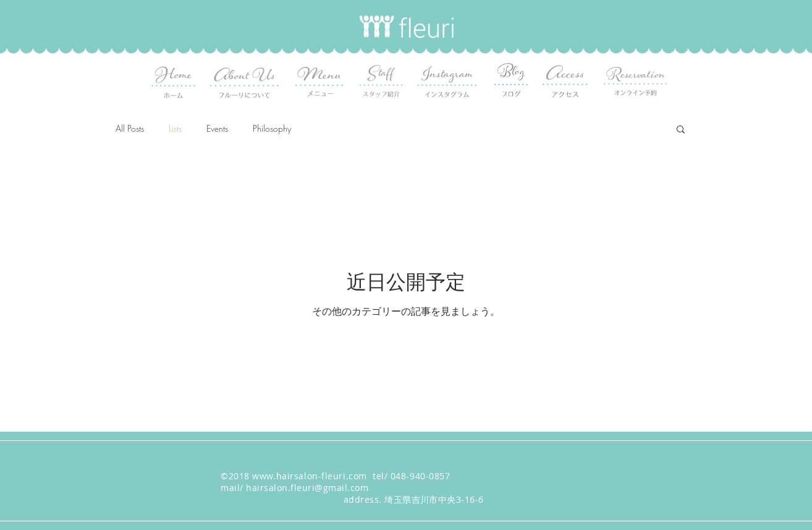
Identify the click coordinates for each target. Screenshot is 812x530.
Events (217, 128)
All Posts (130, 128)
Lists (175, 128)
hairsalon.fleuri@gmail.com (307, 488)
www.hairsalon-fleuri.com (309, 476)
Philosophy (272, 128)
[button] (681, 130)
